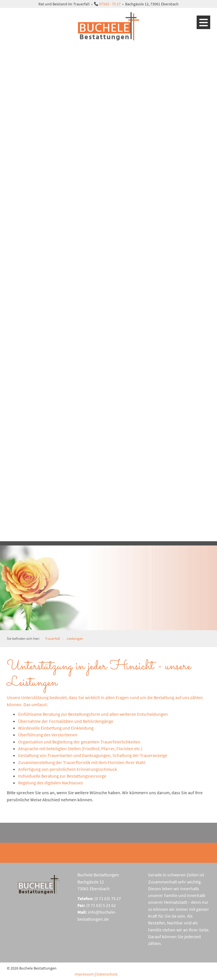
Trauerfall (52, 639)
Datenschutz (107, 974)
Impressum (84, 974)
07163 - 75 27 (110, 4)
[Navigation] (203, 22)
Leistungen (75, 639)
